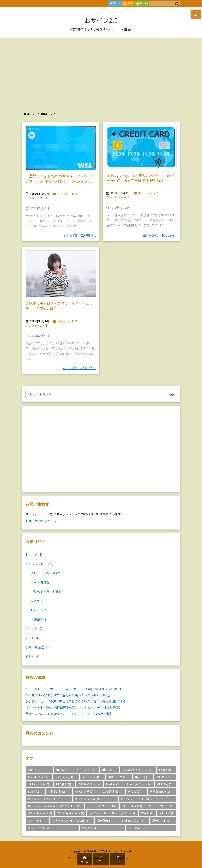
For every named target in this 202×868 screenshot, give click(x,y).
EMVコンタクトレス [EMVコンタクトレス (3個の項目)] (136, 770)
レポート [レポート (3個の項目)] (36, 821)
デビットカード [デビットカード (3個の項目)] (40, 813)
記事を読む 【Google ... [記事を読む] (160, 235)
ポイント (34, 629)
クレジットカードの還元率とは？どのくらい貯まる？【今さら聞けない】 (76, 701)
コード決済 (41, 582)
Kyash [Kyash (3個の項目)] (141, 777)
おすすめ (34, 555)
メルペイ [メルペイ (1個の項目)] (167, 813)
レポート (39, 610)
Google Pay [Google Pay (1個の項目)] (37, 777)
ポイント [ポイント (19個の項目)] (98, 813)
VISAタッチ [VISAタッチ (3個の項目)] (84, 791)
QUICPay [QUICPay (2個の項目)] (165, 784)
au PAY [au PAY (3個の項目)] (62, 770)
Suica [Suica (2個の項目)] (33, 791)
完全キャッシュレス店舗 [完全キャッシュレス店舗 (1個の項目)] (70, 821)
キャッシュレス (68, 194)
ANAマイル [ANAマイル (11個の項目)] (38, 770)
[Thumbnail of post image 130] (61, 274)
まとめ (38, 601)
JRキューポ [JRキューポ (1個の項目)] (117, 777)
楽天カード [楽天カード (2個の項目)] (161, 821)
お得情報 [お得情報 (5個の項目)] (110, 791)
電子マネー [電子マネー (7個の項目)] (138, 828)
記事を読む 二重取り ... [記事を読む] (80, 235)
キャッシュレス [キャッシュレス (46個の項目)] (88, 799)
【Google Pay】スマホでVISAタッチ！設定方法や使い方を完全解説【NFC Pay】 (140, 178)
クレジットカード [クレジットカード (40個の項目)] (101, 806)
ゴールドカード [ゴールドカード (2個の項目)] (161, 806)
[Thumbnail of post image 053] (141, 147)
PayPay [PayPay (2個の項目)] (113, 784)
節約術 (32, 656)
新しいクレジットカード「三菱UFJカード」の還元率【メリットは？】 (74, 689)
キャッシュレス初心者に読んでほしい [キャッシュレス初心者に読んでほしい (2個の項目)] (54, 806)
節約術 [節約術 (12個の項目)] (89, 828)
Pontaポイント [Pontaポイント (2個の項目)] (138, 784)
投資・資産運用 (38, 647)
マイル (32, 638)
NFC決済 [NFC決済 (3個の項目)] (64, 784)
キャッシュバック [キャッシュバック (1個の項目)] (41, 799)
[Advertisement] (101, 71)
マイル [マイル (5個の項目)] (147, 813)
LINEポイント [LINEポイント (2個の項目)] (39, 784)
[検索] (177, 4)
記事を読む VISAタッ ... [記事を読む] (80, 368)
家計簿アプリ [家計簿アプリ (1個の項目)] (132, 821)
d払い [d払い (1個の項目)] (108, 770)
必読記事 (39, 619)
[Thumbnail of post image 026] (61, 148)
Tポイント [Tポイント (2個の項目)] (57, 791)
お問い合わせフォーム (41, 521)
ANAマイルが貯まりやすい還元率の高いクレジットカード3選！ (69, 695)
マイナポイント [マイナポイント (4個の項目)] (124, 813)
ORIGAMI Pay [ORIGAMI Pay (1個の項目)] (89, 784)
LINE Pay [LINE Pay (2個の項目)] (163, 777)
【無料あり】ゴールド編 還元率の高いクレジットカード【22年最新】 (74, 707)
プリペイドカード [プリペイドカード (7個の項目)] (71, 813)
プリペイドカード (37, 198)
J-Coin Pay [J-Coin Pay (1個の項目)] (64, 777)
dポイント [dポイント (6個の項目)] (85, 770)
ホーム (31, 114)
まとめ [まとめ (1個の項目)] (134, 791)
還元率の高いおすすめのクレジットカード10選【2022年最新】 (69, 714)
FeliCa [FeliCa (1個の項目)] (165, 770)
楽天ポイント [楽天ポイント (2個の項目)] (39, 828)
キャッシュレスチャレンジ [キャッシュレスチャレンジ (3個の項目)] (140, 799)
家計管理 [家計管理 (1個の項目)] (105, 821)
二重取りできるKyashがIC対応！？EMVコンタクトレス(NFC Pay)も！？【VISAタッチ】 (60, 178)
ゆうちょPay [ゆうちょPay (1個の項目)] (160, 791)
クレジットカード (118, 197)
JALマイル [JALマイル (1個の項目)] (90, 777)
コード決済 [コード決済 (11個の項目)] (132, 806)
